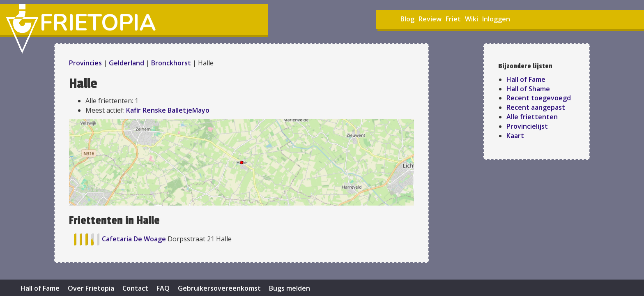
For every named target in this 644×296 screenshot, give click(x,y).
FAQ (163, 288)
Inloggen (496, 19)
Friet (453, 19)
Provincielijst (527, 126)
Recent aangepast (536, 107)
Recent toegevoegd (539, 98)
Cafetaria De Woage (135, 239)
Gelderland (126, 63)
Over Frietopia (91, 288)
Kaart (515, 136)
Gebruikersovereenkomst (219, 288)
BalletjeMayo (189, 110)
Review (430, 19)
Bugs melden (290, 288)
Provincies (86, 63)
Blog (407, 19)
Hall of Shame (528, 89)
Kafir (133, 110)
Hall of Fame (526, 79)
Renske (154, 110)
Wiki (471, 19)
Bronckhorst (171, 63)
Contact (135, 288)
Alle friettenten (532, 117)
